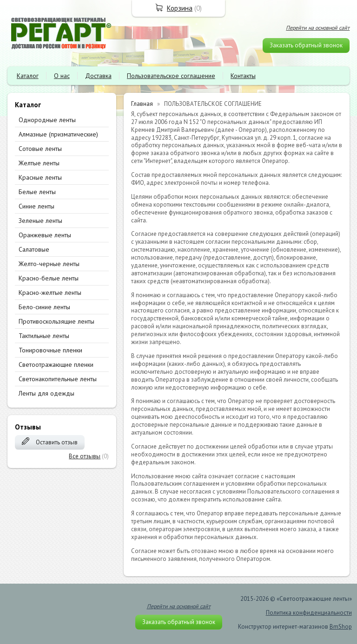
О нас (62, 76)
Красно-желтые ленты (50, 293)
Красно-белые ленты (49, 278)
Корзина (180, 8)
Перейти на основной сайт (318, 28)
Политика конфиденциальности (309, 613)
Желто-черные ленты (49, 264)
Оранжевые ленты (45, 235)
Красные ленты (40, 177)
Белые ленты (37, 192)
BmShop (341, 627)
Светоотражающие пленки (56, 364)
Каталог (28, 76)
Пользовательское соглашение (171, 76)
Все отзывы (85, 456)
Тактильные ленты (44, 336)
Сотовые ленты (40, 149)
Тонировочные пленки (50, 350)
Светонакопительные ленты (58, 379)
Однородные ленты (47, 120)
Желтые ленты (39, 163)
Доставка (98, 76)
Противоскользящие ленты (56, 321)
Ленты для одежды (46, 393)
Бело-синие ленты (44, 307)
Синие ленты (36, 206)
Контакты (243, 76)
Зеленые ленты (40, 221)
